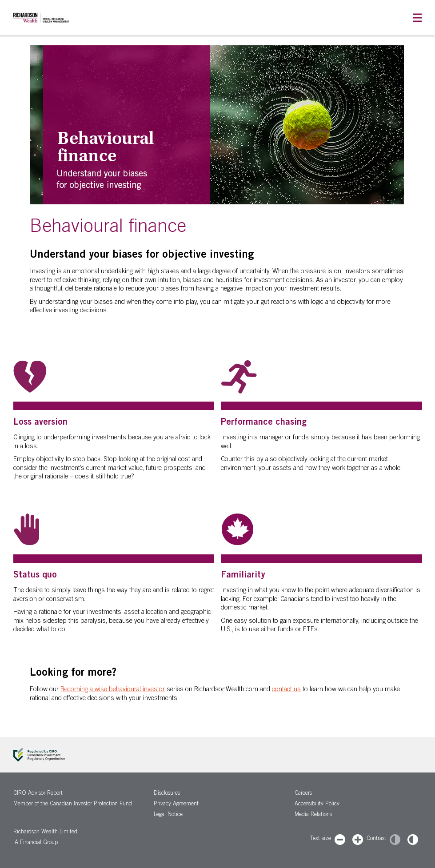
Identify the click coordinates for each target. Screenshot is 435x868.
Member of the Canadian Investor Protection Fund (73, 804)
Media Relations (313, 815)
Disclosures (167, 794)
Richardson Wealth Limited (45, 832)
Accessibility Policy (317, 804)
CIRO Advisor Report (38, 794)
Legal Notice (168, 815)
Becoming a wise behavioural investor (113, 690)
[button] (417, 18)
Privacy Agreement (176, 804)
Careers (303, 794)
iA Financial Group (36, 843)
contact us (286, 690)
